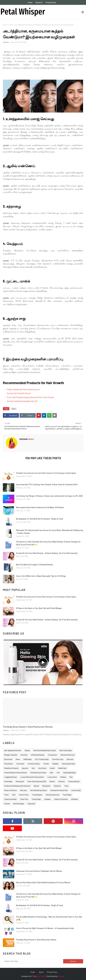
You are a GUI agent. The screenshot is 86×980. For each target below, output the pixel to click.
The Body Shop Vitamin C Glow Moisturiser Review (28, 727)
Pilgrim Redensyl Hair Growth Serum (23, 389)
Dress (18, 759)
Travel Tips (24, 799)
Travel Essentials (10, 799)
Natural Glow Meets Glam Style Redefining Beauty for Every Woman (43, 882)
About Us (39, 2)
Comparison (52, 755)
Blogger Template (11, 755)
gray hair (25, 768)
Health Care (62, 768)
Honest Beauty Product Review (15, 773)
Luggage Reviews (11, 777)
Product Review (74, 781)
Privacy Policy (51, 2)
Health (52, 768)
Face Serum (9, 764)
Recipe (36, 786)
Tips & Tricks (24, 795)
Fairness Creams (34, 764)
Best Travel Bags (66, 750)
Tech (14, 795)
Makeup (63, 777)
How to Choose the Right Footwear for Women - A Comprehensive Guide (45, 928)
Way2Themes (41, 976)
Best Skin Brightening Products (45, 750)
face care (70, 759)
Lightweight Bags (69, 773)
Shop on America (10, 790)
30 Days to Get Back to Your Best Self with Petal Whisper (39, 608)
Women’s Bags (19, 804)
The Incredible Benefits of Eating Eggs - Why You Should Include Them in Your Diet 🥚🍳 (49, 918)
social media (76, 790)
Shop (66, 786)
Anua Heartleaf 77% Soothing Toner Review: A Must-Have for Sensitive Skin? (47, 484)
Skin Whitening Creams (39, 790)
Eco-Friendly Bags (42, 759)
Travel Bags (67, 795)
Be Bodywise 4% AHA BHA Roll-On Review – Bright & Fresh (39, 519)
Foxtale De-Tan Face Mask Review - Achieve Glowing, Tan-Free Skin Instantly (47, 553)
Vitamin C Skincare (61, 799)
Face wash (20, 764)
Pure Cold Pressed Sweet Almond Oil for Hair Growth (30, 397)
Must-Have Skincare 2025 (37, 781)
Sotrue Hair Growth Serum (19, 393)
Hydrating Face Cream (38, 773)
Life (58, 773)
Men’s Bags (8, 781)
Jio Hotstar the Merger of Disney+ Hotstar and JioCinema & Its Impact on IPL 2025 (49, 496)
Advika (6, 42)
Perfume (61, 781)
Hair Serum (42, 768)
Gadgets (55, 764)
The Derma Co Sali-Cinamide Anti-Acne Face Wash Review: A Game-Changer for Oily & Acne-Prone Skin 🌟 (48, 543)
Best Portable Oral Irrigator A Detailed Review (34, 565)
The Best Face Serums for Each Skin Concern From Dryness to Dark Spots (46, 473)
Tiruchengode (37, 795)
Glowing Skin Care (68, 764)
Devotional (8, 759)
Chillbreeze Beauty (38, 755)
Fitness (46, 764)
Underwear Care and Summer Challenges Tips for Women (39, 871)
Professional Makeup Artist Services (17, 786)
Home (30, 2)
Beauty (27, 750)
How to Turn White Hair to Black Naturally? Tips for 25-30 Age (41, 576)
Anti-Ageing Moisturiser (13, 750)
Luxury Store (52, 777)
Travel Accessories (52, 795)
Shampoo (57, 786)
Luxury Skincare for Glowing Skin (32, 777)
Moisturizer (20, 781)
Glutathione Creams (11, 768)
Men (71, 777)
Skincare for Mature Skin (59, 790)
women (7, 804)
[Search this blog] (33, 961)
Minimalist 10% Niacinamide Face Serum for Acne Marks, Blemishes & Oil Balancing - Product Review (49, 532)
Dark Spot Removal (67, 755)
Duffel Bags (27, 759)
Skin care (23, 790)
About (41, 972)
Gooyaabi (61, 976)
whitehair (74, 799)
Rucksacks (46, 786)
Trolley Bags (36, 799)
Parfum (52, 781)
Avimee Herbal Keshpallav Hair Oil (22, 401)
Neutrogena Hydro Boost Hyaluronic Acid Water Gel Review (40, 507)
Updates (47, 799)
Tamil (11, 25)
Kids (51, 773)
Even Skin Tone (58, 759)
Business (24, 755)
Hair (33, 768)
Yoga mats (31, 804)
